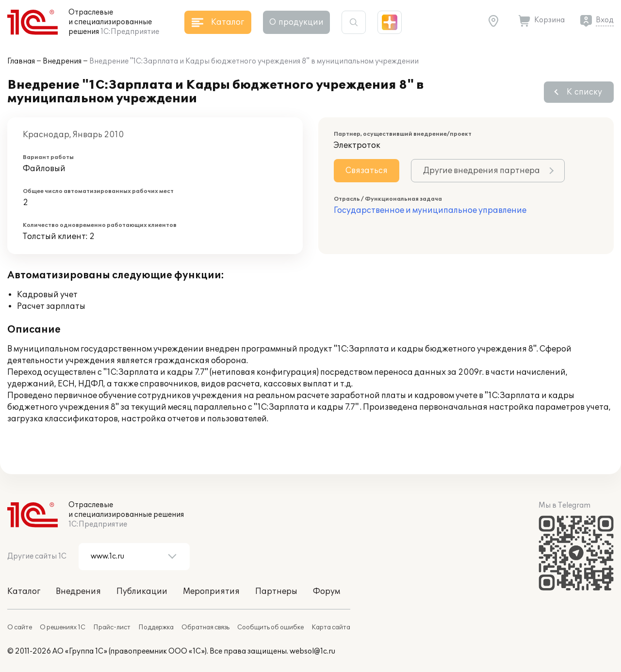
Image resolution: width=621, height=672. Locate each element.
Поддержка (156, 627)
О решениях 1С (63, 627)
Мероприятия (211, 592)
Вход (605, 20)
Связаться (367, 171)
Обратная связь (205, 627)
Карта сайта (331, 627)
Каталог (24, 592)
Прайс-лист (112, 627)
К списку (584, 92)
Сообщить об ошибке (270, 627)
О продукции (296, 22)
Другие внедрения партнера (482, 171)
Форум (327, 592)
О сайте (20, 627)
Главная (21, 61)
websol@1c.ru (312, 651)
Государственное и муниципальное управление (430, 210)
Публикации (142, 592)
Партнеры (276, 592)
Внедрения (62, 61)
